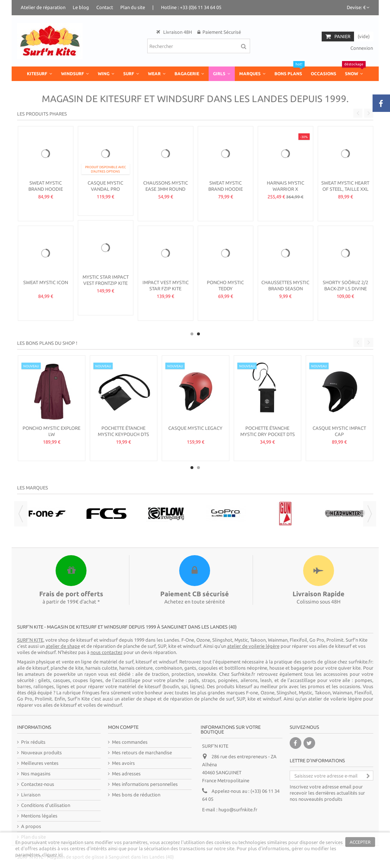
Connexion (361, 48)
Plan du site (133, 7)
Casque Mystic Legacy (195, 428)
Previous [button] (358, 113)
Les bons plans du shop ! (47, 343)
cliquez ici (52, 855)
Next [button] (369, 113)
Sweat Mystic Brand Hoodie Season (46, 189)
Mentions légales (39, 816)
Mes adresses (126, 774)
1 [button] (192, 334)
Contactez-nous (38, 784)
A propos (31, 826)
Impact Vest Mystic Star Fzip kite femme (166, 288)
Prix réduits (33, 742)
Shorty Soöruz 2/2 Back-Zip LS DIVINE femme (345, 288)
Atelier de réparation (43, 7)
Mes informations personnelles (145, 784)
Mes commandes (130, 742)
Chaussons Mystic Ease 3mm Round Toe (166, 189)
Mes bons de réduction (136, 795)
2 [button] (198, 334)
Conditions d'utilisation (46, 805)
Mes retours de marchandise (142, 752)
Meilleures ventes (40, 763)
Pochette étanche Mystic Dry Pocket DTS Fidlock (268, 434)
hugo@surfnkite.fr (238, 810)
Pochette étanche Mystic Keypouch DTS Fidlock (123, 434)
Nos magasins (36, 774)
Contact (105, 7)
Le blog (81, 7)
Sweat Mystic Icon (46, 282)
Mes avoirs (123, 763)
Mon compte (123, 727)
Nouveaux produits (41, 752)
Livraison (31, 795)
